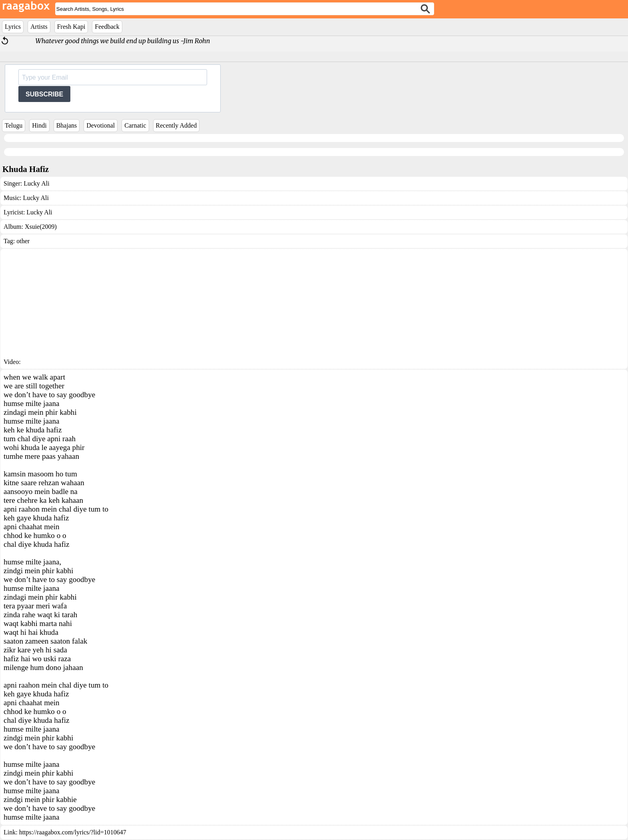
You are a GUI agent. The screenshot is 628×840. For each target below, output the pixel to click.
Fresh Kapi (71, 27)
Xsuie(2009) (41, 227)
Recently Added (176, 125)
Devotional (101, 125)
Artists (39, 27)
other (23, 241)
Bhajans (67, 125)
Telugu (14, 125)
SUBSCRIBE (44, 94)
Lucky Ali (36, 183)
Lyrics (13, 27)
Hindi (39, 125)
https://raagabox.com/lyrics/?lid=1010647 (73, 832)
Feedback (107, 27)
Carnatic (135, 125)
